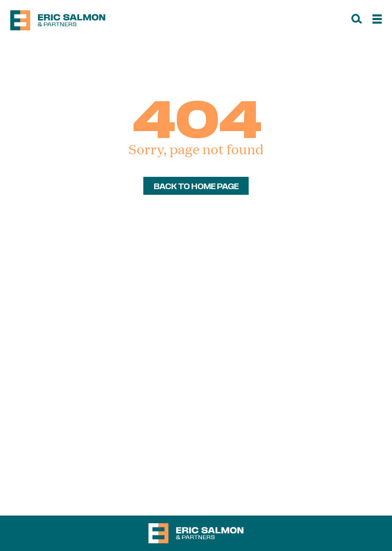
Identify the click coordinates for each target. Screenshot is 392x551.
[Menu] (377, 21)
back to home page (196, 186)
